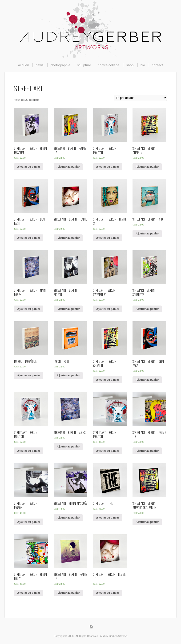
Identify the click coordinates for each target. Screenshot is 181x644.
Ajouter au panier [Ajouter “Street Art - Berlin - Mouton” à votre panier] (108, 167)
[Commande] (140, 98)
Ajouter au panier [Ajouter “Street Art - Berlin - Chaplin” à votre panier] (108, 380)
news (40, 65)
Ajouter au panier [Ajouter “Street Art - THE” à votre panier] (108, 518)
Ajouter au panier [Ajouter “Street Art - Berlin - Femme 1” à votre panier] (68, 238)
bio (143, 65)
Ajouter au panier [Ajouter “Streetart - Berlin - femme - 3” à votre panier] (68, 167)
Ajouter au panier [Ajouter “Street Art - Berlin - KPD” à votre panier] (147, 233)
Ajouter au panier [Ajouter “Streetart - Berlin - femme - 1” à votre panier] (108, 593)
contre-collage (109, 65)
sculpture (84, 65)
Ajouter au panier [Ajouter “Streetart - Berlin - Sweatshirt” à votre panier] (108, 309)
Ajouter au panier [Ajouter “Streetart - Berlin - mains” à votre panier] (68, 447)
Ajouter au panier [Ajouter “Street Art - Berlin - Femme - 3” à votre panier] (147, 451)
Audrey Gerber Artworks (91, 29)
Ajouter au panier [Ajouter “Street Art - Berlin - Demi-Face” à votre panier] (29, 238)
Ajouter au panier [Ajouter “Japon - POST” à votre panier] (68, 375)
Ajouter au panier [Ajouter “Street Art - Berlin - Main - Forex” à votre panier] (29, 309)
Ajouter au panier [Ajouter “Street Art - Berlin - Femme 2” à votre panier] (108, 238)
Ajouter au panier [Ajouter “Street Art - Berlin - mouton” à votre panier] (29, 451)
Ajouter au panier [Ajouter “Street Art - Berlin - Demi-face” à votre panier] (147, 380)
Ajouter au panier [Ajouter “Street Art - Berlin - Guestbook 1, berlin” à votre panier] (147, 522)
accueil (23, 65)
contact (157, 65)
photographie (60, 65)
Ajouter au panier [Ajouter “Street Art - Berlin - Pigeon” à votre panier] (68, 309)
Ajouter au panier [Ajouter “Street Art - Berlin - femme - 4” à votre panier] (68, 593)
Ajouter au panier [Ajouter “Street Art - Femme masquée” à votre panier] (68, 518)
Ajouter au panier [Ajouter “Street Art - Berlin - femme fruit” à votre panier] (29, 593)
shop (130, 65)
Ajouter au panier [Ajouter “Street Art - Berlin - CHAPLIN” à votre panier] (147, 167)
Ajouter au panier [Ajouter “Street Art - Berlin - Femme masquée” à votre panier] (29, 167)
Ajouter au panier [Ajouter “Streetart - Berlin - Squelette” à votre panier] (147, 309)
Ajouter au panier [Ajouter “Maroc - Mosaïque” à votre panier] (29, 375)
